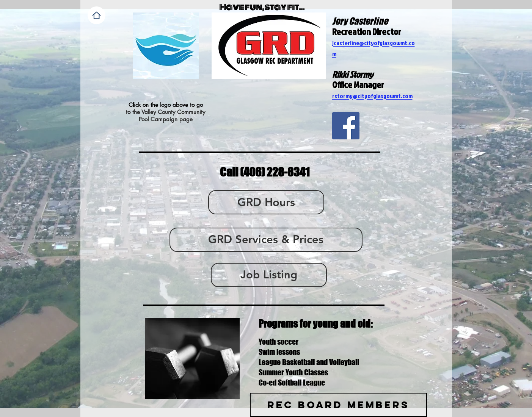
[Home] (97, 15)
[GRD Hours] (266, 202)
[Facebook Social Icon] (346, 126)
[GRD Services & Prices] (266, 240)
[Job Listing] (269, 275)
